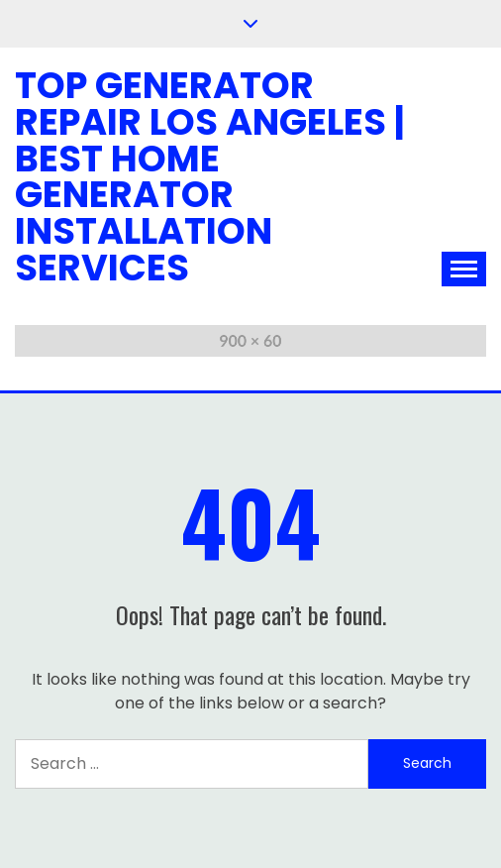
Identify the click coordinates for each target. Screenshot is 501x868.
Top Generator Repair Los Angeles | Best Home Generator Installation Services (210, 176)
